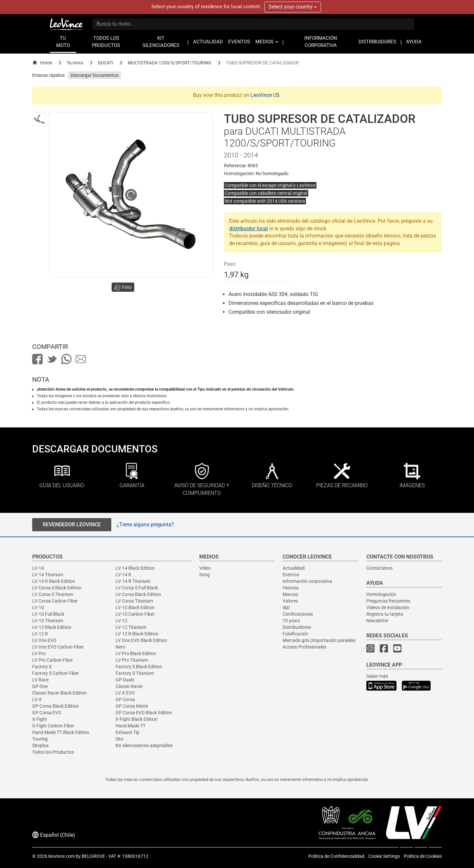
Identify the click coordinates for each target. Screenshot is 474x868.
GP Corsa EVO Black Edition (144, 713)
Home (42, 63)
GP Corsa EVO (47, 713)
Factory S (42, 667)
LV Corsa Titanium (134, 601)
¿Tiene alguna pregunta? (145, 525)
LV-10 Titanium (48, 621)
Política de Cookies (423, 856)
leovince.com (62, 856)
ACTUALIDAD (208, 42)
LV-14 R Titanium (133, 581)
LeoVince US (265, 95)
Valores (290, 601)
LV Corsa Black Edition (138, 594)
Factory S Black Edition (139, 667)
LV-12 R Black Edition (137, 634)
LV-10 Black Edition (135, 607)
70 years (291, 621)
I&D (286, 607)
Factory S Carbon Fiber (55, 673)
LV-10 (38, 607)
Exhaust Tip (128, 732)
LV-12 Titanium (131, 627)
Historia (291, 588)
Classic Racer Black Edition (59, 693)
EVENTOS (239, 42)
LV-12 (121, 621)
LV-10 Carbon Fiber (135, 614)
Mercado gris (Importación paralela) (319, 640)
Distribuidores (297, 627)
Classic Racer (129, 686)
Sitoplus (40, 745)
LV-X (37, 699)
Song (205, 575)
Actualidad (294, 568)
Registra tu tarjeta (385, 614)
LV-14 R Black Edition (54, 581)
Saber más (377, 676)
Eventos (291, 575)
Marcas (290, 594)
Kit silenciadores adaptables (144, 745)
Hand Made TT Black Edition (61, 732)
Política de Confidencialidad (336, 856)
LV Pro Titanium (132, 660)
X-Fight (40, 719)
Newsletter (377, 621)
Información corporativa (307, 581)
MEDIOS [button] (267, 42)
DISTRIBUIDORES (377, 42)
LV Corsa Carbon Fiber (55, 601)
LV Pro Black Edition (136, 653)
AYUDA (414, 42)
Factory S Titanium (135, 673)
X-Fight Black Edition (137, 719)
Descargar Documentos (95, 75)
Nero (120, 647)
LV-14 (38, 568)
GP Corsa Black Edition (55, 706)
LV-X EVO (125, 693)
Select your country (293, 7)
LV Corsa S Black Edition (57, 588)
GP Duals (125, 680)
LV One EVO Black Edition (141, 640)
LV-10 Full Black (48, 614)
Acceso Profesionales (304, 647)
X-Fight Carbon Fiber (53, 726)
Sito (119, 739)
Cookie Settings (384, 856)
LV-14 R (123, 575)
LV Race (40, 680)
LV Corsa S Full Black (137, 588)
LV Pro (39, 653)
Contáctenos (379, 568)
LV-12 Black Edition (52, 627)
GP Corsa (125, 699)
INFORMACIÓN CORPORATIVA (321, 42)
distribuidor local (248, 228)
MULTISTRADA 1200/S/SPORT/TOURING (170, 63)
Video (205, 568)
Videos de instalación (388, 607)
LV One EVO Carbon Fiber (58, 647)
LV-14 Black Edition (135, 568)
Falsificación (295, 634)
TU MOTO (63, 42)
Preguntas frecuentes (388, 601)
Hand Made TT (130, 726)
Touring (40, 739)
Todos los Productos (53, 752)
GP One (40, 686)
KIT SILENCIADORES (161, 42)
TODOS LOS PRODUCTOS (106, 42)
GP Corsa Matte (132, 706)
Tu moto (75, 63)
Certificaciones (298, 614)
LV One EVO (44, 640)
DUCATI (106, 63)
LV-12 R (40, 634)
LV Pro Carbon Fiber (53, 660)
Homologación (381, 594)
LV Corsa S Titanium (53, 594)
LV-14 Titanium (48, 575)
